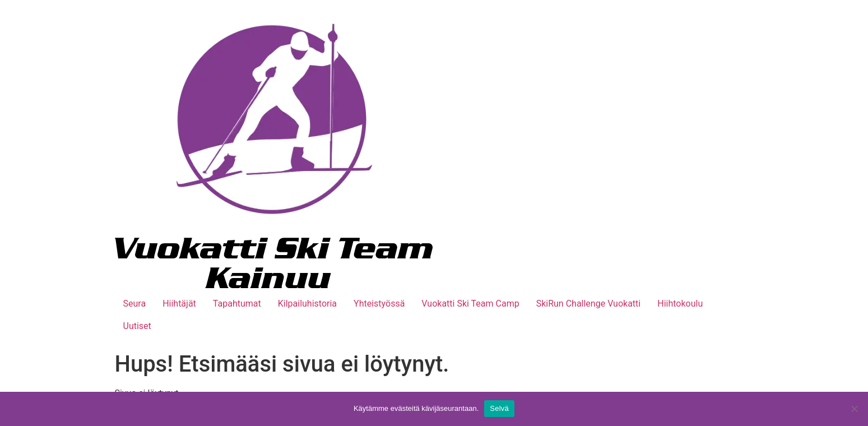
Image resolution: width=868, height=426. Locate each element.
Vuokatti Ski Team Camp (470, 304)
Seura (135, 304)
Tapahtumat (237, 304)
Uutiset (137, 326)
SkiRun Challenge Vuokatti (589, 304)
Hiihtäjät (179, 304)
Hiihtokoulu (680, 304)
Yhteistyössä (379, 304)
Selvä (499, 408)
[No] (854, 409)
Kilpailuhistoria (307, 304)
